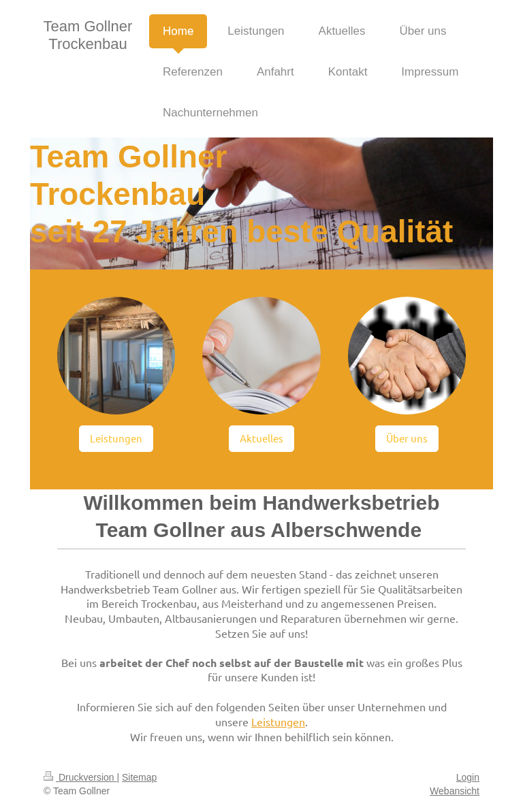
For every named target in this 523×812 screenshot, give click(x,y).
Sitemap (139, 777)
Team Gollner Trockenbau (88, 35)
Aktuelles (261, 438)
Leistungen (116, 438)
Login (468, 777)
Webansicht (455, 791)
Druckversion (80, 777)
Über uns (407, 438)
